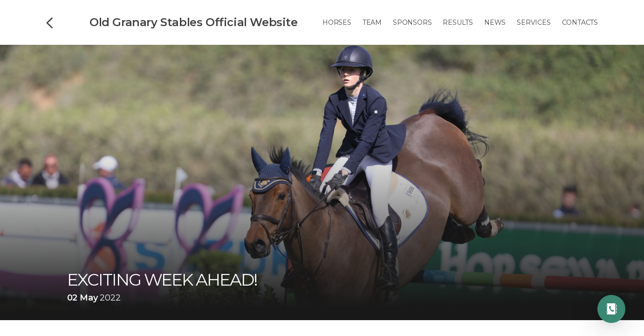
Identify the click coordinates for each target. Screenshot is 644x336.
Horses (337, 22)
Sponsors (412, 22)
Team (372, 22)
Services (534, 22)
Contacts (580, 22)
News (495, 22)
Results (458, 22)
